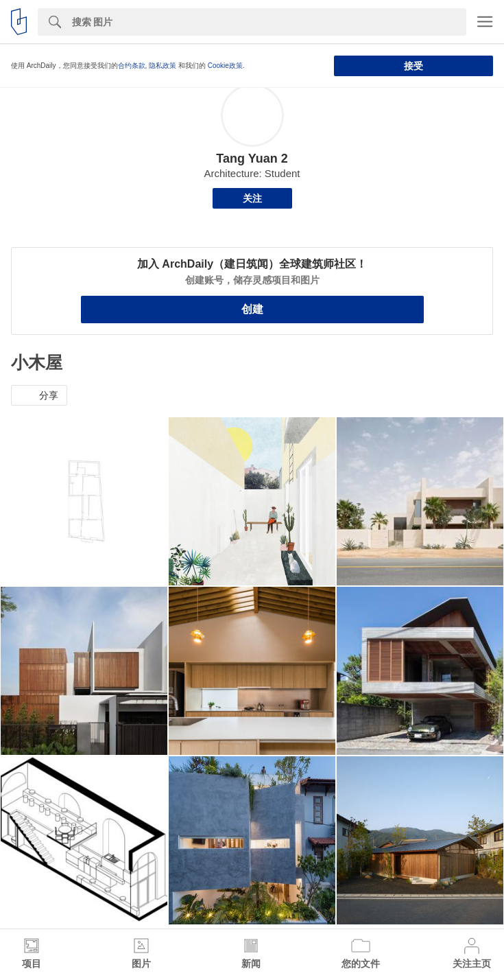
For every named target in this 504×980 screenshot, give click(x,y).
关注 (252, 198)
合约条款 (132, 66)
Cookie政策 (225, 66)
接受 (413, 66)
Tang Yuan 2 (252, 159)
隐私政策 (163, 66)
